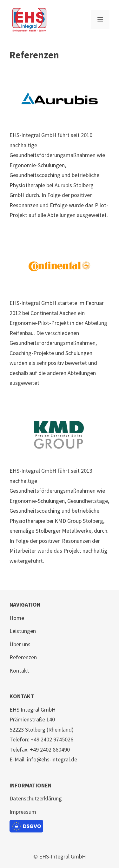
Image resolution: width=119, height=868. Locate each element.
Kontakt (19, 671)
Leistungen (23, 631)
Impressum (23, 812)
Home (17, 618)
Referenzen (23, 657)
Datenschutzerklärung (36, 798)
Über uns (20, 644)
